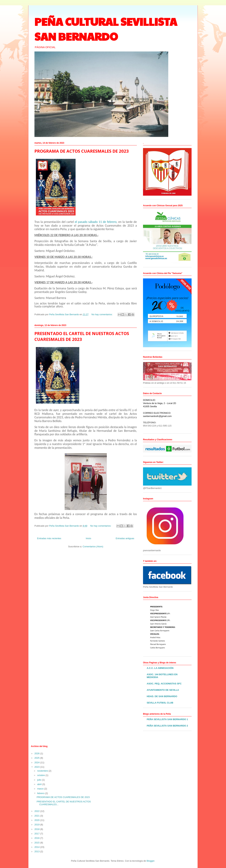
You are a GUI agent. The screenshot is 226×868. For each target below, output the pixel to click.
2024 (37, 762)
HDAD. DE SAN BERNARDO (162, 696)
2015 (37, 843)
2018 (37, 829)
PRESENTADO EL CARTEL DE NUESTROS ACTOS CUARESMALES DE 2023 (82, 336)
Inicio (88, 538)
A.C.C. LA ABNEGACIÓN (160, 668)
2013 (37, 851)
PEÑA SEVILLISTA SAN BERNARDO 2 (167, 726)
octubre (41, 775)
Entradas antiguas (125, 538)
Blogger (150, 861)
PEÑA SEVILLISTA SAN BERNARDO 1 (167, 719)
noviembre (43, 771)
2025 (37, 758)
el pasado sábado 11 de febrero (96, 222)
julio (40, 780)
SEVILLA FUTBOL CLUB (160, 703)
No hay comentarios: (102, 314)
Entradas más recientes (49, 538)
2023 (37, 767)
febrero (41, 793)
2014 (37, 847)
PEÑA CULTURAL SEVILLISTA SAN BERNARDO (106, 29)
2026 (37, 753)
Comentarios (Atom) (93, 547)
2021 (37, 816)
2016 (37, 838)
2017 (37, 834)
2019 (37, 825)
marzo (41, 789)
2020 (37, 820)
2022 (37, 811)
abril (40, 784)
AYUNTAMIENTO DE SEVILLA (163, 690)
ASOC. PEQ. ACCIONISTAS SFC (164, 684)
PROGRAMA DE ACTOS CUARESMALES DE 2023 (82, 151)
